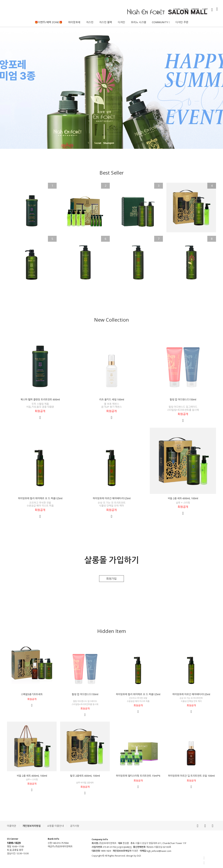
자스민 (90, 22)
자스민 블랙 (106, 22)
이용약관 (11, 826)
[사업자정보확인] (124, 847)
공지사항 (75, 826)
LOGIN (177, 9)
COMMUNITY (161, 22)
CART (205, 9)
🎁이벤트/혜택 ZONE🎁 (49, 22)
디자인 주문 (182, 22)
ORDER (195, 9)
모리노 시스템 (139, 22)
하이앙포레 (74, 22)
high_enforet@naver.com (159, 851)
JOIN (186, 9)
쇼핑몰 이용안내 (55, 826)
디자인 (121, 22)
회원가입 (111, 579)
